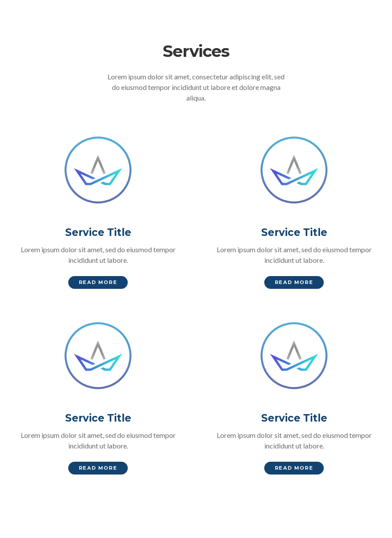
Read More (98, 282)
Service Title (98, 232)
